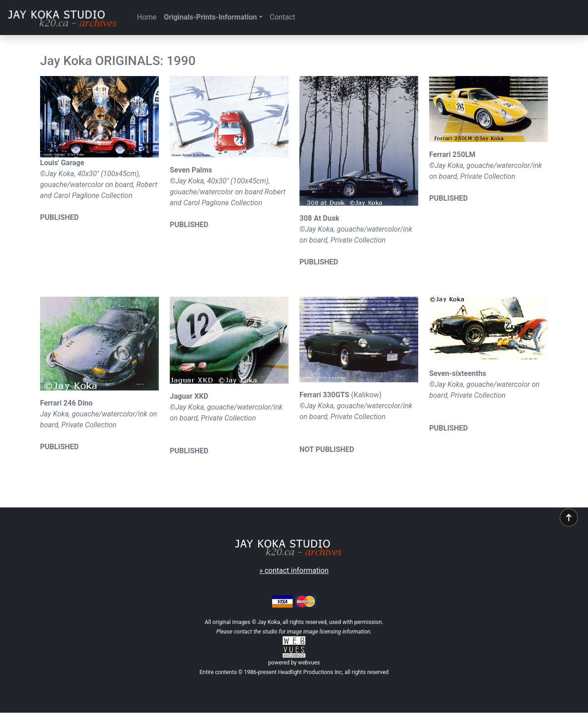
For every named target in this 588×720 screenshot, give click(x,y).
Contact (283, 17)
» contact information (294, 570)
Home (147, 17)
